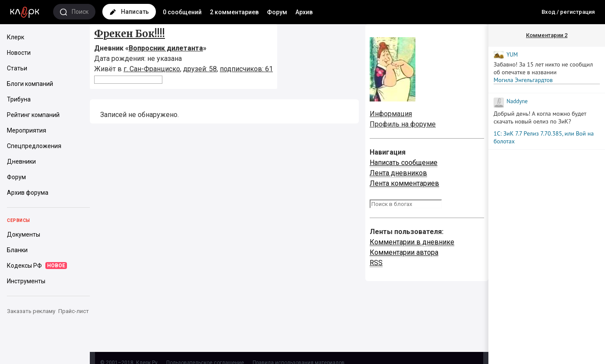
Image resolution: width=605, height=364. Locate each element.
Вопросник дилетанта (166, 48)
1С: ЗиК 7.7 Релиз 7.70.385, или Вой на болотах (544, 137)
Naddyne (517, 101)
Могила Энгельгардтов (523, 80)
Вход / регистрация (568, 12)
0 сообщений (182, 12)
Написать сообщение (404, 163)
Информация (391, 114)
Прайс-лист (74, 311)
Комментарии (547, 35)
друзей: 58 (200, 69)
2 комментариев (234, 12)
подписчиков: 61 (246, 69)
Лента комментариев (404, 183)
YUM (512, 55)
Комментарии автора (404, 252)
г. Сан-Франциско (152, 69)
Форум (277, 12)
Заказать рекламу (31, 311)
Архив (304, 12)
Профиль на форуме (403, 124)
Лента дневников (398, 173)
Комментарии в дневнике (412, 242)
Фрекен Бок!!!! (130, 34)
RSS (376, 263)
